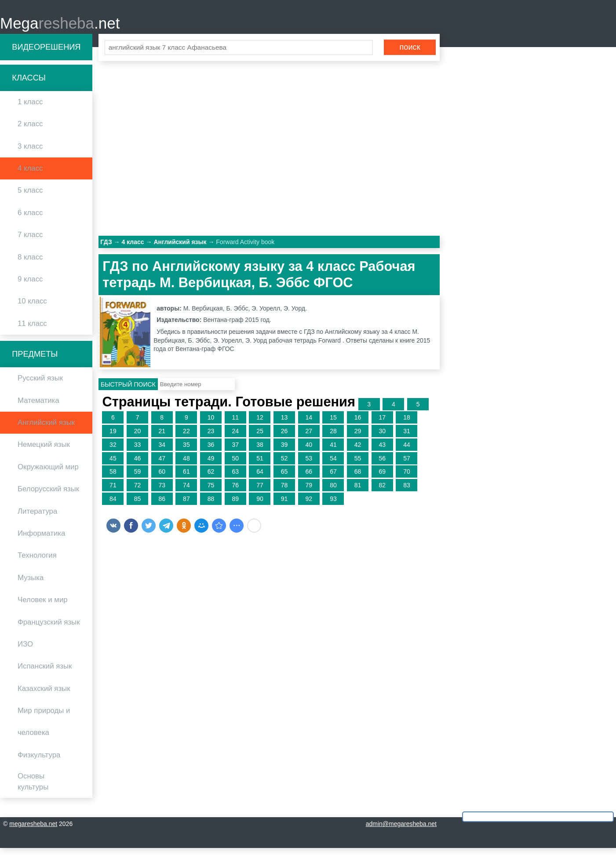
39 (284, 451)
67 (333, 479)
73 (162, 492)
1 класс (30, 109)
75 (211, 492)
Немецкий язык (44, 451)
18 (407, 424)
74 (186, 492)
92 (309, 506)
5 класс (30, 197)
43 (382, 451)
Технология (37, 562)
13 (284, 424)
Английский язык (46, 429)
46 (138, 465)
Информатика (41, 540)
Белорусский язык (48, 496)
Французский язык (49, 629)
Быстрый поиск (128, 391)
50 (235, 465)
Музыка (31, 584)
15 (333, 424)
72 (138, 492)
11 (235, 424)
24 (235, 438)
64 (260, 479)
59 (138, 479)
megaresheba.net (33, 831)
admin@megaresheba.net (401, 831)
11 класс (32, 330)
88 (211, 506)
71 (113, 492)
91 (284, 506)
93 (333, 506)
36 (211, 451)
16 (358, 424)
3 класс (30, 153)
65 (284, 479)
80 (333, 492)
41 (333, 451)
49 (211, 465)
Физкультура (39, 762)
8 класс (30, 264)
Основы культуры (33, 789)
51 (260, 465)
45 (113, 465)
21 (162, 438)
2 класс (30, 131)
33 (138, 451)
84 (113, 506)
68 (358, 479)
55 (358, 465)
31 (407, 438)
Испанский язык (45, 673)
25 (260, 438)
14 (309, 424)
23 (211, 438)
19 (113, 438)
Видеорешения (46, 54)
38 (260, 451)
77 (260, 492)
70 (407, 479)
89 (235, 506)
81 (358, 492)
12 (260, 424)
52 (284, 465)
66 (309, 479)
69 (382, 479)
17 (382, 424)
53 (309, 465)
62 (211, 479)
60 (162, 479)
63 (235, 479)
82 (382, 492)
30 (382, 438)
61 (186, 479)
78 (284, 492)
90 (260, 506)
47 (162, 465)
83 (407, 492)
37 (235, 451)
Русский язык (40, 385)
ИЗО (25, 651)
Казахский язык (44, 695)
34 (162, 451)
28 (333, 438)
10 (211, 424)
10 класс (32, 308)
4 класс (30, 175)
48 (186, 465)
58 (113, 479)
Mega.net (60, 27)
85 (138, 506)
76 (235, 492)
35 (186, 451)
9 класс (30, 286)
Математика (38, 407)
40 (309, 451)
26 (284, 438)
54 (333, 465)
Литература (37, 518)
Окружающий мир (48, 473)
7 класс (30, 242)
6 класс (30, 219)
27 (309, 438)
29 (358, 438)
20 (138, 438)
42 (358, 451)
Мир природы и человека (44, 729)
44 (407, 451)
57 (407, 465)
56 (382, 465)
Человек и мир (43, 607)
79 (309, 492)
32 (113, 451)
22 (186, 438)
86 (162, 506)
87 (186, 506)
